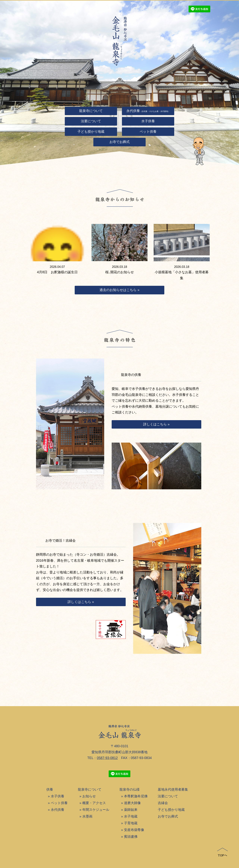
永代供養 (58, 810)
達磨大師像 (132, 803)
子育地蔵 (131, 823)
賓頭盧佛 (131, 837)
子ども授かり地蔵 (171, 810)
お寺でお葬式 (168, 816)
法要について (168, 796)
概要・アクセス (94, 803)
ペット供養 (59, 803)
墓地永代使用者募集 (173, 789)
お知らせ (89, 796)
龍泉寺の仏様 (130, 789)
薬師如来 (131, 810)
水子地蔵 (131, 816)
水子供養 (58, 796)
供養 (50, 789)
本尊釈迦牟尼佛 (136, 796)
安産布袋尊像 (134, 830)
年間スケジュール (96, 810)
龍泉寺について (90, 789)
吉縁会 (163, 803)
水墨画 (87, 816)
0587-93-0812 (107, 758)
